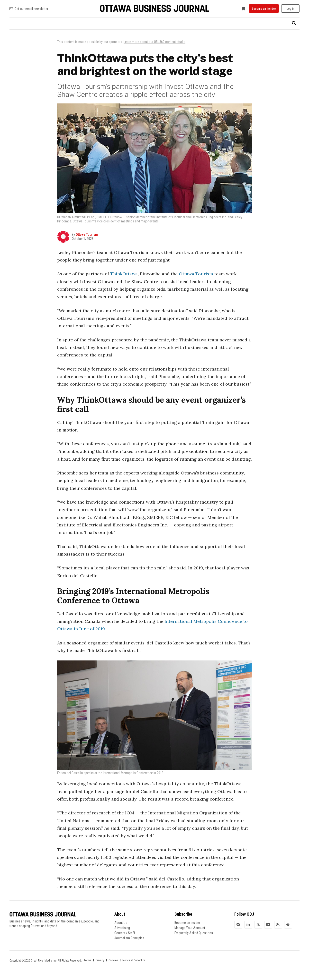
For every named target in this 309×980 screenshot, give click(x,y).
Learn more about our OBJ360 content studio (154, 42)
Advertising (122, 928)
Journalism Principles (129, 938)
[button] (294, 24)
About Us (121, 923)
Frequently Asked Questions (194, 933)
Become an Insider (187, 923)
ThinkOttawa (124, 274)
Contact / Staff (125, 933)
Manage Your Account (190, 928)
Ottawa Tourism (87, 235)
